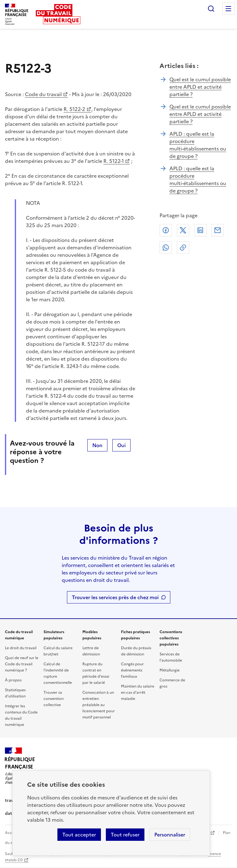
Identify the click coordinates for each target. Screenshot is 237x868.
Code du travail (43, 94)
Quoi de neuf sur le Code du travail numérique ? (22, 664)
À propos (13, 680)
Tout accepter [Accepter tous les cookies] (79, 835)
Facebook (166, 230)
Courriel (218, 230)
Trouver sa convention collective (54, 699)
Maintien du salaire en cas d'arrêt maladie (138, 692)
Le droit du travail (21, 648)
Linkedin (200, 230)
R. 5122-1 (114, 161)
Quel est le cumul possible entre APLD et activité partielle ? (200, 87)
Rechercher (211, 9)
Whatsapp (166, 248)
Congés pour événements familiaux (132, 670)
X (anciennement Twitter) (183, 230)
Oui (121, 445)
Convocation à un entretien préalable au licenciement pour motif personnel (99, 705)
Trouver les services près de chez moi (115, 597)
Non (97, 445)
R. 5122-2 (74, 109)
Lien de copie (183, 248)
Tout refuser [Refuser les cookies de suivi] (125, 835)
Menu (228, 9)
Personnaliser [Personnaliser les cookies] (170, 835)
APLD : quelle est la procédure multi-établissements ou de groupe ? (198, 145)
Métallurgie (170, 670)
